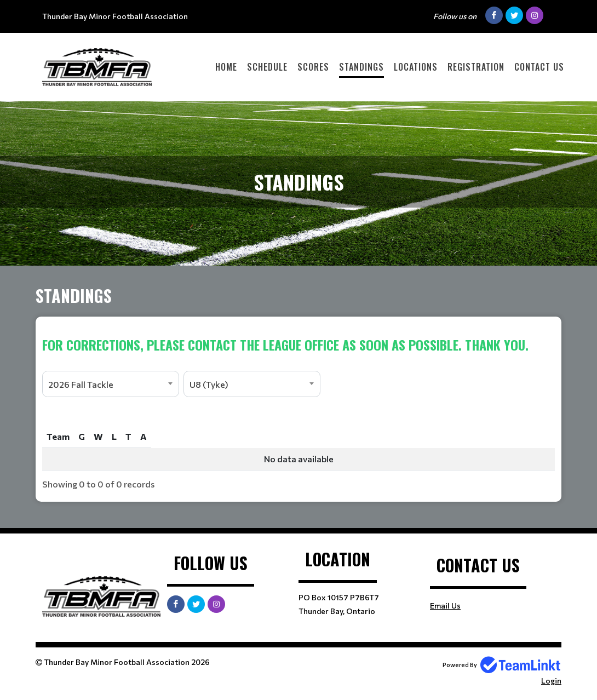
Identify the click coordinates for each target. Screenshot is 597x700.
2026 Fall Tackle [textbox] (81, 384)
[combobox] (111, 384)
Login (551, 681)
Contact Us (539, 67)
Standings (361, 67)
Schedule (267, 67)
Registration (476, 67)
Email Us (445, 606)
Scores (313, 67)
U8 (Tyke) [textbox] (209, 384)
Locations (416, 67)
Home (226, 67)
